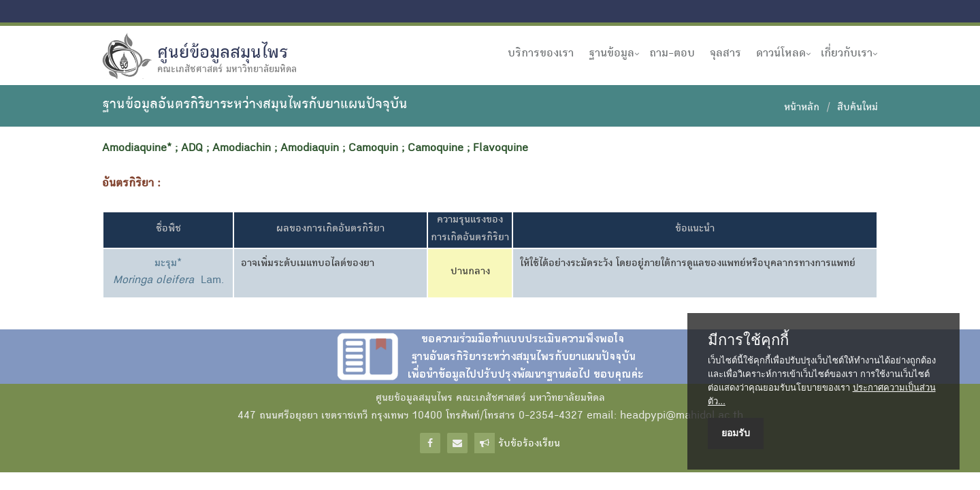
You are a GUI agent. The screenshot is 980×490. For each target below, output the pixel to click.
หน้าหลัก (802, 108)
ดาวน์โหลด (781, 54)
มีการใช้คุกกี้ (748, 340)
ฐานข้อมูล (611, 54)
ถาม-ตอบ (672, 54)
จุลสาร (725, 54)
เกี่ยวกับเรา (847, 54)
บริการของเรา (541, 54)
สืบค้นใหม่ (857, 108)
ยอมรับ (736, 433)
